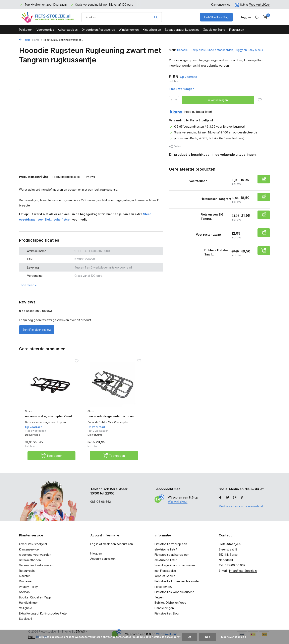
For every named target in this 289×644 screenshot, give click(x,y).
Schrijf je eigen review (38, 330)
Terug (25, 40)
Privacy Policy (28, 590)
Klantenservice (221, 5)
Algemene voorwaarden (35, 558)
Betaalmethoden (30, 564)
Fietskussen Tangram (210, 199)
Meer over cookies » (234, 637)
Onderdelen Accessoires (98, 30)
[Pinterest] (242, 501)
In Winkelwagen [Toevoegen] (218, 100)
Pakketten (26, 30)
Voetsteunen (202, 181)
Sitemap (24, 596)
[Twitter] (228, 501)
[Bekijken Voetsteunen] (179, 182)
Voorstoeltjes (45, 30)
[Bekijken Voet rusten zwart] (182, 235)
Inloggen (96, 557)
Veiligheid (26, 612)
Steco (29, 411)
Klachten (25, 579)
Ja (190, 637)
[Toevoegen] (264, 179)
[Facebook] (220, 501)
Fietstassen (237, 30)
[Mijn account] (245, 17)
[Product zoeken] (122, 17)
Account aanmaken (103, 562)
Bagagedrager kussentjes (182, 30)
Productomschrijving (34, 177)
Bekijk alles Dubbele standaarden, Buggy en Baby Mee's (230, 50)
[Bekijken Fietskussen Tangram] (183, 199)
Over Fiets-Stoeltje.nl (33, 548)
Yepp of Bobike (165, 579)
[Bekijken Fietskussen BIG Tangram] (183, 217)
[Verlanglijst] (257, 17)
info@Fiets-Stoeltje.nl (243, 574)
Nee (208, 637)
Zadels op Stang (214, 30)
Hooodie (183, 50)
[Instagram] (235, 501)
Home (37, 40)
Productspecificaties (66, 177)
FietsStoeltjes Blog (216, 17)
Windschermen (129, 30)
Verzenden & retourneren (36, 569)
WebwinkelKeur (260, 5)
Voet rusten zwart (213, 234)
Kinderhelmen (152, 30)
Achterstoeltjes (68, 30)
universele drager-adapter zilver (109, 419)
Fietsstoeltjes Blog (167, 617)
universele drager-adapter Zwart (46, 419)
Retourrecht (27, 574)
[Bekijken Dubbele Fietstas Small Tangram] (185, 253)
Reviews (89, 177)
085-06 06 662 (235, 569)
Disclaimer (26, 585)
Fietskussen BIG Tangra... (213, 216)
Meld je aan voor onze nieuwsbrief (242, 510)
